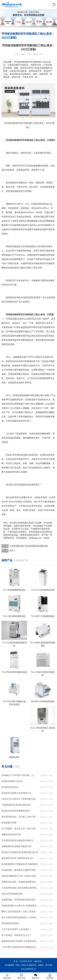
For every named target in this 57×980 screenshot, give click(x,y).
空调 (23, 366)
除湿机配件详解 (9, 823)
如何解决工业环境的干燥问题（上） (19, 775)
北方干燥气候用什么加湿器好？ (16, 929)
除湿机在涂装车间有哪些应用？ (16, 811)
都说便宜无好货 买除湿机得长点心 (18, 858)
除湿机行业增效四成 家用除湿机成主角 (20, 852)
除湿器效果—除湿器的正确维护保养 (19, 870)
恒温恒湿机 (36, 204)
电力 (25, 221)
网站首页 (7, 976)
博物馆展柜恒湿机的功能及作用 (16, 846)
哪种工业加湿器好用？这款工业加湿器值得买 (20, 911)
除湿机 (30, 246)
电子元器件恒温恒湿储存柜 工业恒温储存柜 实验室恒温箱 (20, 917)
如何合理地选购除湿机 (12, 894)
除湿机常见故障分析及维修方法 (16, 793)
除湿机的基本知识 (10, 787)
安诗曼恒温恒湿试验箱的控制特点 (17, 840)
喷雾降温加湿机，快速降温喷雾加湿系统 (20, 882)
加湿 (10, 183)
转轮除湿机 (12, 319)
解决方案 (21, 976)
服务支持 (36, 976)
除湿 (14, 183)
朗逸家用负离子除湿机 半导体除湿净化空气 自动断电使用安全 (20, 941)
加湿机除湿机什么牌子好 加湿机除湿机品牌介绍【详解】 (20, 906)
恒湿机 (37, 434)
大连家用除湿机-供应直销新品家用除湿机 (29, 546)
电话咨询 (50, 976)
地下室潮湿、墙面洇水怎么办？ (16, 935)
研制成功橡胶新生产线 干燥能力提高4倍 (20, 876)
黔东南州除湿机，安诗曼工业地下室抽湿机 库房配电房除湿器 (20, 817)
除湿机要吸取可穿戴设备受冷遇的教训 (20, 864)
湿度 (46, 187)
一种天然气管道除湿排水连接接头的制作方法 (20, 947)
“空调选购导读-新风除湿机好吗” (16, 805)
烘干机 (37, 361)
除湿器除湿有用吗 (10, 923)
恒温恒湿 (38, 217)
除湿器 (32, 400)
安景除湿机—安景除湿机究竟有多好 (19, 900)
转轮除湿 (8, 336)
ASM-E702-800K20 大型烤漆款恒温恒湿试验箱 (20, 799)
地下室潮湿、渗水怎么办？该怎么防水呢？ (20, 829)
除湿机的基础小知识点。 (13, 781)
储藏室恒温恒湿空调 (11, 834)
